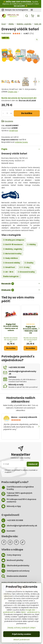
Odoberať (33, 464)
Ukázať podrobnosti (21, 640)
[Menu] (38, 16)
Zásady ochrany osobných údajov (21, 628)
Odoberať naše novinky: (21, 458)
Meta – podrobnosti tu (30, 612)
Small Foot (14, 131)
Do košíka (27, 113)
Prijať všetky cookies (21, 634)
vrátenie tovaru (21, 142)
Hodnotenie (6, 33)
